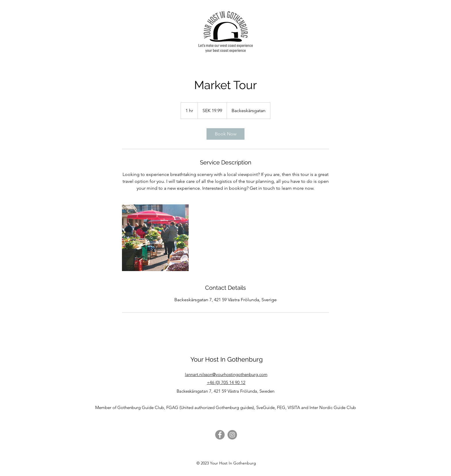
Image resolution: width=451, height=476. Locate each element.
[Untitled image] (155, 238)
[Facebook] (220, 435)
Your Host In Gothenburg (227, 359)
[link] (225, 134)
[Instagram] (232, 435)
